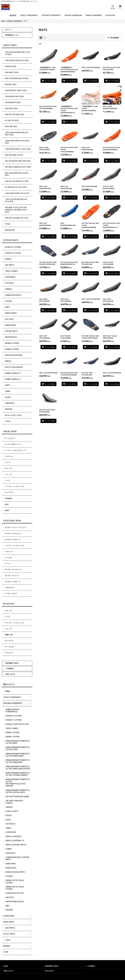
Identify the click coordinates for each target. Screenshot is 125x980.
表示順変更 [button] (113, 38)
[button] (113, 7)
